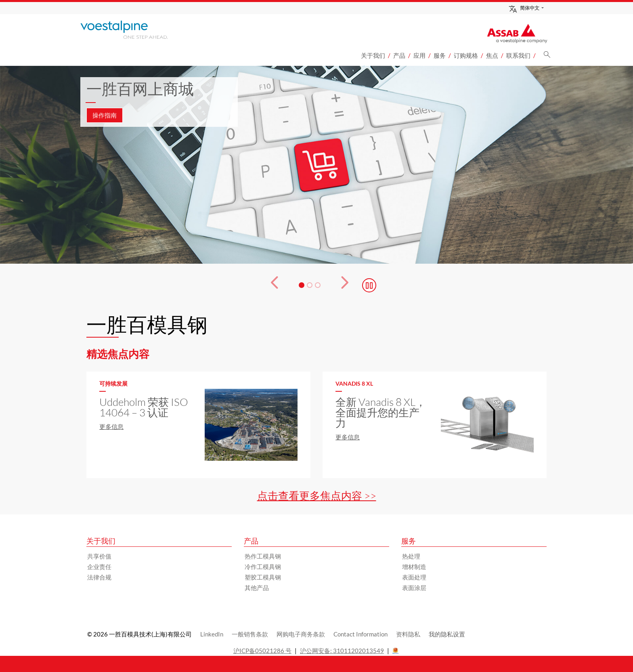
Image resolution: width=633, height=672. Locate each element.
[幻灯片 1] (302, 285)
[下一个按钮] (349, 285)
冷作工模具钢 (263, 567)
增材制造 (414, 567)
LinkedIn (212, 634)
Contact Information (361, 634)
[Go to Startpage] (135, 30)
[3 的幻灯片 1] (316, 165)
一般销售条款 (250, 634)
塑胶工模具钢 (263, 577)
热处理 (411, 556)
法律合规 (99, 577)
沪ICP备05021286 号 (262, 651)
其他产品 (257, 588)
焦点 (492, 55)
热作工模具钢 (263, 556)
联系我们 (518, 55)
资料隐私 (408, 634)
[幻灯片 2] (310, 285)
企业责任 (99, 567)
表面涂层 (414, 588)
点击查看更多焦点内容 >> (317, 496)
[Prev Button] (269, 285)
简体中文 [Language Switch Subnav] (524, 8)
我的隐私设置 (447, 634)
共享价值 (99, 556)
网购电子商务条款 (301, 634)
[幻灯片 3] (318, 285)
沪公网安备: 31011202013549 (342, 651)
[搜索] (547, 57)
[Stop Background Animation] (369, 285)
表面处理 (414, 577)
